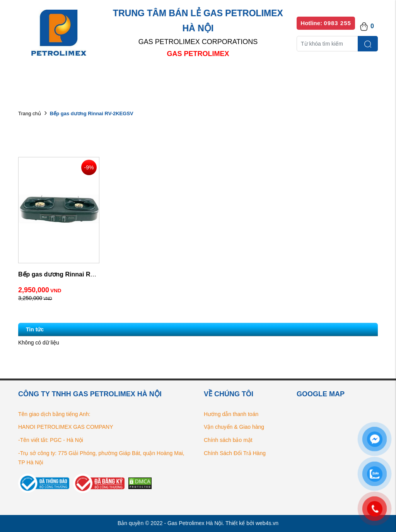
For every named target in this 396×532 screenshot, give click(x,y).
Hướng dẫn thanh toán (231, 414)
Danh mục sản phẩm (130, 77)
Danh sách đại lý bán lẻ (206, 77)
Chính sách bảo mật (228, 440)
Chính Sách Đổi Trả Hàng (235, 453)
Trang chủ (30, 113)
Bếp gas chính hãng (280, 77)
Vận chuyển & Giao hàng (234, 427)
